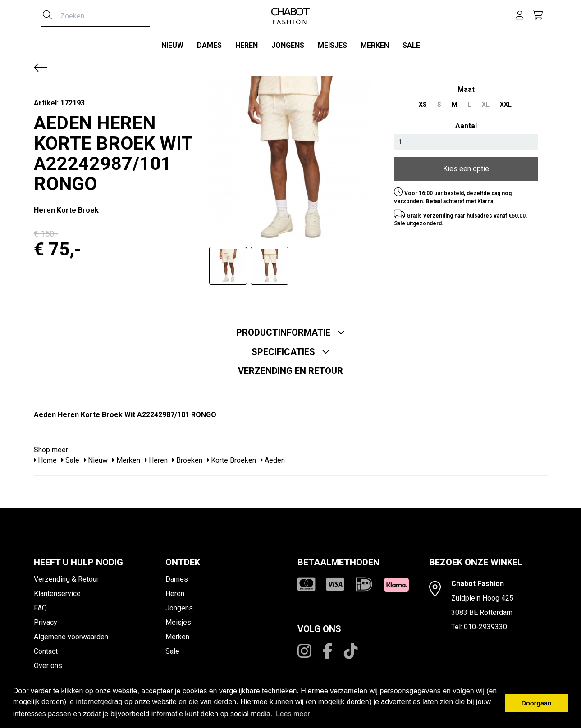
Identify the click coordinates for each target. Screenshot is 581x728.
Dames (209, 45)
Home (45, 460)
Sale (411, 45)
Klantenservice (57, 594)
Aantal (466, 126)
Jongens (288, 45)
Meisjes (332, 45)
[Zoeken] (47, 16)
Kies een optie (466, 169)
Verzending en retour (290, 371)
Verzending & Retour (66, 579)
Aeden (273, 460)
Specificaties (291, 352)
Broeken (187, 460)
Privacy (46, 622)
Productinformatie (291, 332)
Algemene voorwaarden (71, 637)
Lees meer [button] (293, 714)
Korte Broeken (231, 460)
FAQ (40, 608)
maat (466, 89)
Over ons (48, 666)
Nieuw (172, 45)
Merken (375, 45)
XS (423, 105)
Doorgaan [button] (537, 703)
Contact (46, 651)
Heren (247, 45)
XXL (506, 105)
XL (486, 105)
